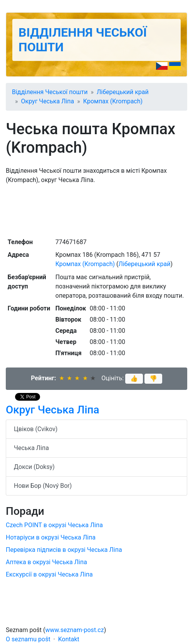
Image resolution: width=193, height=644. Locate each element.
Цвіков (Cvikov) (36, 429)
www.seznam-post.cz (75, 630)
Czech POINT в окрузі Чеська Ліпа (54, 525)
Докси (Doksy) (34, 467)
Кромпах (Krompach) (113, 101)
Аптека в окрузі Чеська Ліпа (46, 562)
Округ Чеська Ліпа (48, 101)
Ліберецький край (123, 92)
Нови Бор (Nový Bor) (43, 486)
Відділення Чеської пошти (50, 92)
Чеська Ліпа (31, 448)
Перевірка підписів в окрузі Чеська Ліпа (64, 550)
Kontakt (69, 639)
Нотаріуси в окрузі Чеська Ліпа (51, 537)
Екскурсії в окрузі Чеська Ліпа (49, 574)
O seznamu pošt (28, 639)
